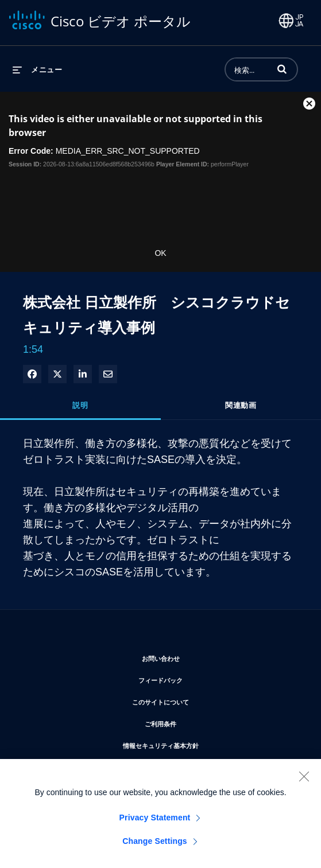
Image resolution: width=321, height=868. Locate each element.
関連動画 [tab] (241, 405)
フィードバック (195, 678)
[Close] (304, 781)
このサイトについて (195, 700)
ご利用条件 (195, 722)
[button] (282, 69)
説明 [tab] (80, 405)
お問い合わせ (195, 657)
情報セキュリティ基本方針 (195, 744)
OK (160, 253)
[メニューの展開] (37, 69)
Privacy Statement (155, 822)
